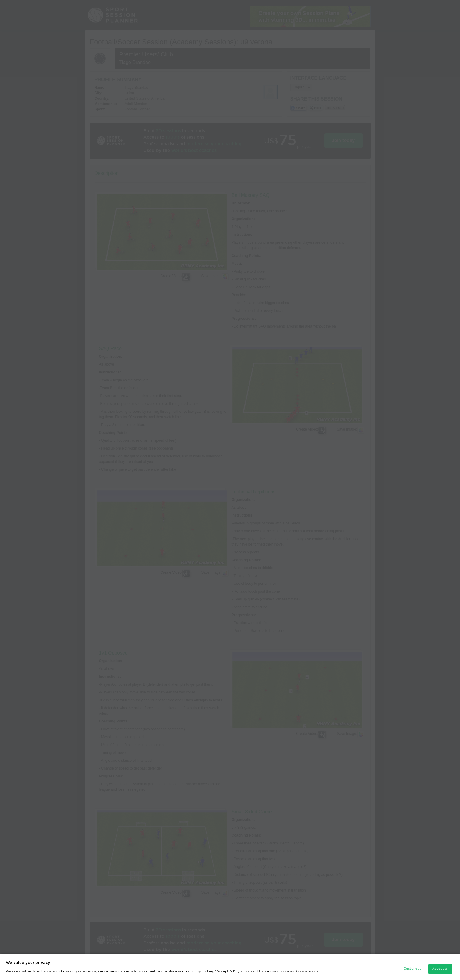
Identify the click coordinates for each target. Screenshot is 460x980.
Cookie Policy (307, 971)
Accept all (440, 969)
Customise (413, 969)
